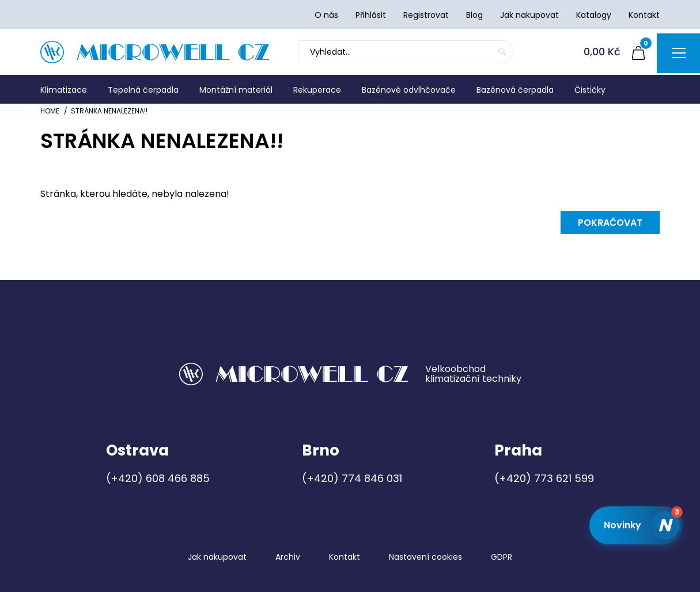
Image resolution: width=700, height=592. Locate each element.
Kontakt (345, 557)
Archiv (288, 557)
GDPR (502, 557)
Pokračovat (610, 223)
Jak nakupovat (217, 557)
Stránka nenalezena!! (109, 111)
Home (50, 111)
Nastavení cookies (425, 557)
